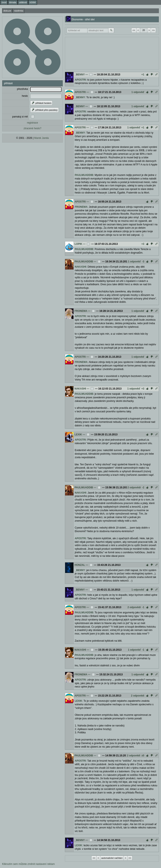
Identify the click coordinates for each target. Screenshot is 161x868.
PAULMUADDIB (84, 175)
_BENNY (80, 75)
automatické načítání (112, 858)
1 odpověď (138, 92)
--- (87, 75)
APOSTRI (80, 80)
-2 (143, 488)
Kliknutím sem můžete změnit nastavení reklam (28, 864)
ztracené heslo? (33, 128)
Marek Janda (41, 138)
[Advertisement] (112, 53)
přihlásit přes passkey (44, 110)
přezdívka (22, 89)
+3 (143, 244)
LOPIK (78, 244)
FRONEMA (81, 207)
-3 (143, 262)
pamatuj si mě (20, 117)
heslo (25, 96)
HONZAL (80, 565)
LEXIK (78, 435)
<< (134, 30)
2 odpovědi (134, 488)
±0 (143, 756)
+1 (143, 75)
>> (153, 30)
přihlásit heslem (41, 103)
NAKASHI (80, 267)
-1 (143, 607)
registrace (33, 123)
